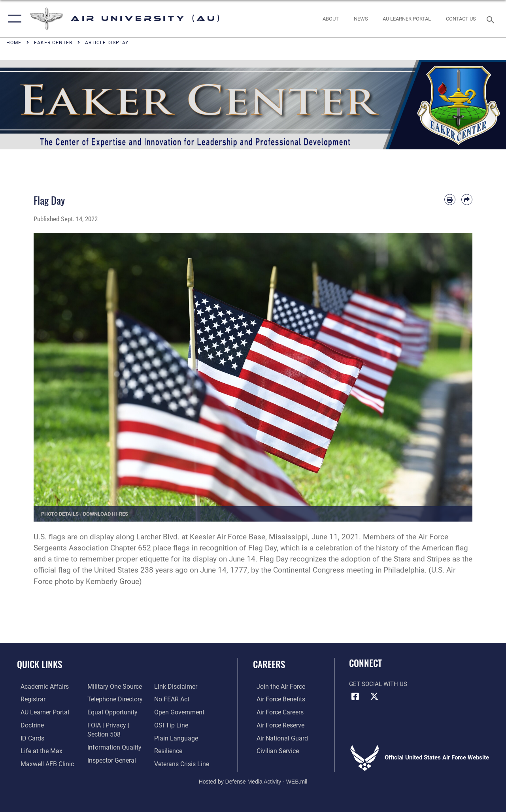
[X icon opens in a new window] (374, 696)
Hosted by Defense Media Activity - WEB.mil (253, 779)
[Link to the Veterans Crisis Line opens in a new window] (182, 762)
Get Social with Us (378, 684)
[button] (13, 19)
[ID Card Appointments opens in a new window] (28, 737)
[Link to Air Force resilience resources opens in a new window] (169, 750)
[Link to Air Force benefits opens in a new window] (277, 699)
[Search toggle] (492, 19)
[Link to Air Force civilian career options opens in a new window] (273, 750)
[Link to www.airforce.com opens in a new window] (277, 687)
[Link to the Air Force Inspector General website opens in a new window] (110, 759)
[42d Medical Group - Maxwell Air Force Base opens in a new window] (42, 762)
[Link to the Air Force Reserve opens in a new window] (276, 724)
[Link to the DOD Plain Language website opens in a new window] (175, 737)
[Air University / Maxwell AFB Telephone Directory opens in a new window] (113, 699)
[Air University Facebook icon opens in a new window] (355, 696)
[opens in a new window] (407, 19)
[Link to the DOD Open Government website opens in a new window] (179, 712)
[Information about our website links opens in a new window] (176, 687)
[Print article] (450, 200)
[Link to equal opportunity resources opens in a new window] (110, 712)
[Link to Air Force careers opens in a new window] (276, 712)
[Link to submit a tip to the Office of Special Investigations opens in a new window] (171, 724)
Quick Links (40, 664)
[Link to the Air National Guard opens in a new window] (277, 737)
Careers (269, 664)
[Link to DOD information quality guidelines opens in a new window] (111, 746)
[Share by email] (467, 200)
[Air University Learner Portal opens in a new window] (40, 712)
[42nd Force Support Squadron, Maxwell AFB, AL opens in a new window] (37, 750)
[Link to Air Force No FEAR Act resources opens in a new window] (173, 699)
